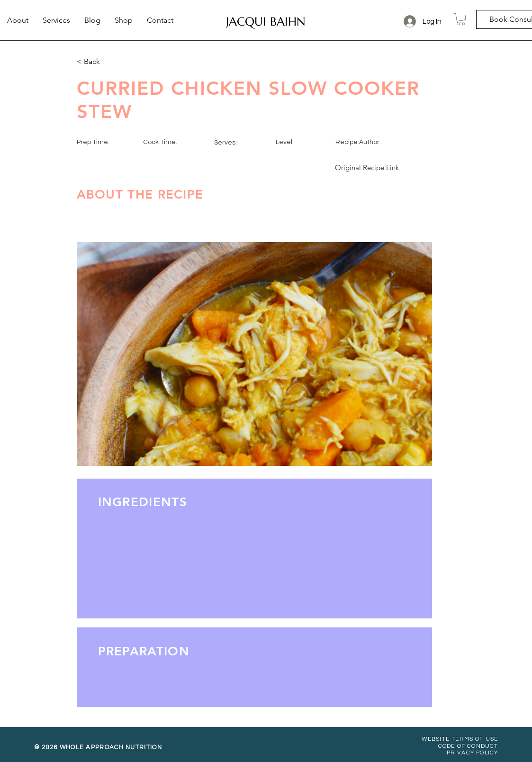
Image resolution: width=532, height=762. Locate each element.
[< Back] (108, 62)
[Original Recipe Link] (367, 167)
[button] (461, 19)
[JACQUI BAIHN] (266, 21)
